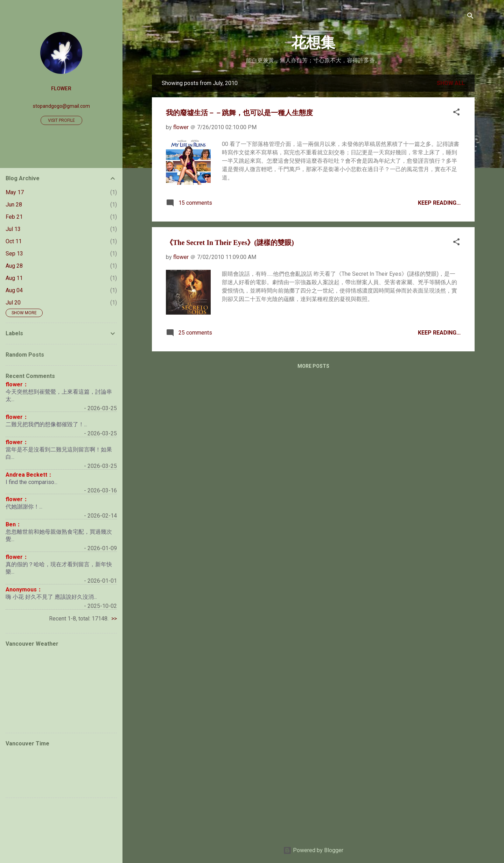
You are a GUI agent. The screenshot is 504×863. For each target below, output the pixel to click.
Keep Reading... (439, 203)
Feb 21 (14, 217)
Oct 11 (14, 241)
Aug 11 (14, 278)
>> (114, 619)
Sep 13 (14, 254)
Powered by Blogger (313, 850)
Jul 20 (13, 303)
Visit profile (61, 120)
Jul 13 (13, 229)
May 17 (15, 192)
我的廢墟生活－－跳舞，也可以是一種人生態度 (239, 113)
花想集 (313, 43)
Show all (451, 83)
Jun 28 (14, 205)
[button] (456, 113)
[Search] (470, 16)
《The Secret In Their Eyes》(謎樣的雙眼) (230, 243)
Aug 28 (14, 266)
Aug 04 (14, 290)
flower (61, 89)
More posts (313, 366)
